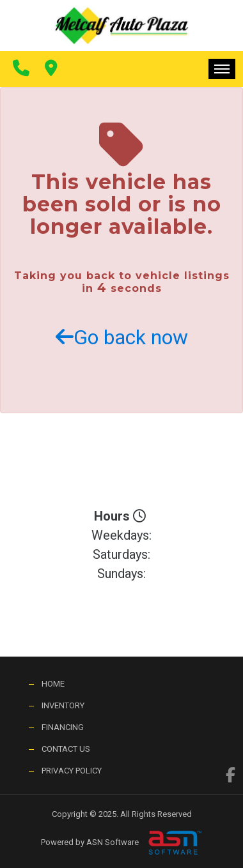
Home (53, 684)
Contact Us (66, 749)
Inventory (63, 705)
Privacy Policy (72, 771)
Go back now (122, 337)
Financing (63, 727)
